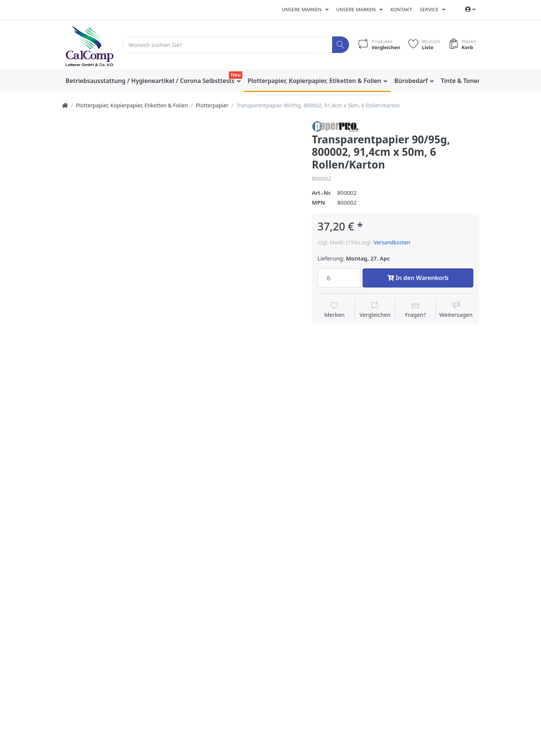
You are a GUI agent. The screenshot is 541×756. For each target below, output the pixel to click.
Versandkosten (392, 242)
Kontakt (401, 9)
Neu (236, 75)
